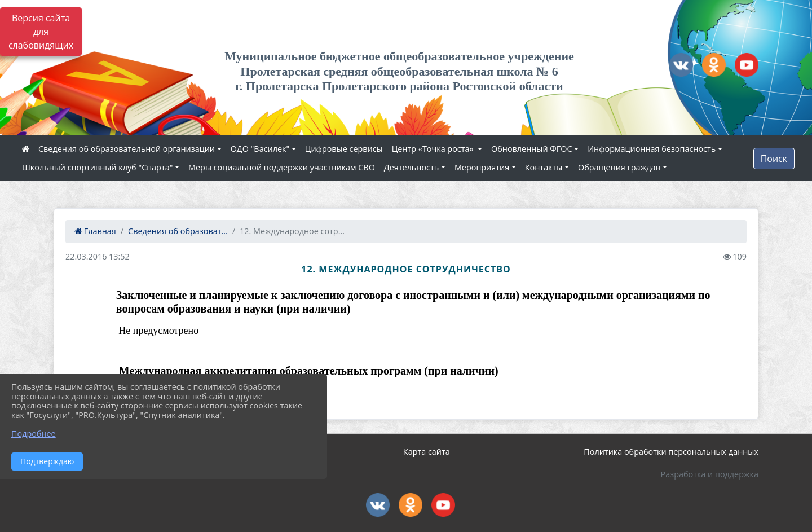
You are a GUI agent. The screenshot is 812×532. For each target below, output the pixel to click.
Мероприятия (482, 167)
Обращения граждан (619, 167)
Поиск (774, 159)
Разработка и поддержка (710, 474)
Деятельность (411, 167)
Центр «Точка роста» (434, 149)
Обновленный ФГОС (531, 149)
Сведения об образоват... (178, 231)
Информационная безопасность (652, 149)
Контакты (544, 167)
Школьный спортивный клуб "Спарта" (97, 167)
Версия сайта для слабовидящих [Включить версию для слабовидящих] (41, 32)
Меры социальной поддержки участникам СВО (282, 167)
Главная (95, 231)
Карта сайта (427, 452)
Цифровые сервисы (344, 149)
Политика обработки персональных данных (671, 452)
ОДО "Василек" (260, 149)
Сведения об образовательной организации (127, 149)
